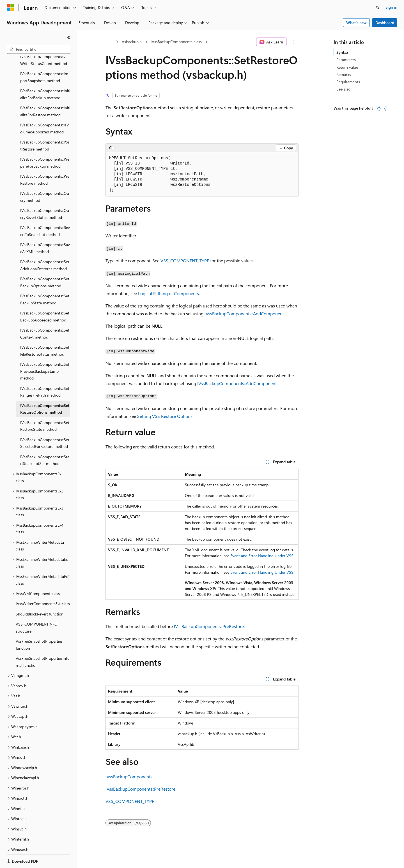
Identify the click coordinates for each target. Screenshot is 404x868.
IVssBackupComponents (129, 776)
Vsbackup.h (132, 42)
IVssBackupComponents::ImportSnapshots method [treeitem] (44, 58)
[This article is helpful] (379, 108)
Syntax (342, 52)
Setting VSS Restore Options (165, 416)
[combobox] (38, 49)
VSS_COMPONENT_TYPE (185, 261)
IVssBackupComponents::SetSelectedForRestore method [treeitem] (45, 424)
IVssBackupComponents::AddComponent (244, 313)
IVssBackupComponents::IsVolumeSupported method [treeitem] (45, 109)
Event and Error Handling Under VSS (262, 556)
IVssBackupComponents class (176, 42)
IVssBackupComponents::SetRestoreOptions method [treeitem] (45, 390)
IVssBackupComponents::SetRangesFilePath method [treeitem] (45, 372)
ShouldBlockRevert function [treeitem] (40, 595)
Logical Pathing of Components (168, 293)
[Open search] (378, 8)
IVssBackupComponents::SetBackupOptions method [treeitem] (45, 263)
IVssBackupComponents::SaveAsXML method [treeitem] (45, 229)
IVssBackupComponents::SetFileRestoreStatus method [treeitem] (45, 331)
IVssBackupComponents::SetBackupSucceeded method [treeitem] (45, 297)
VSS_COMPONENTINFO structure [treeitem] (37, 608)
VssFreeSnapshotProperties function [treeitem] (39, 625)
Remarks (344, 74)
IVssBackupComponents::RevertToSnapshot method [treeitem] (45, 212)
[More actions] (294, 42)
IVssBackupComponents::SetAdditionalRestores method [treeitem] (45, 246)
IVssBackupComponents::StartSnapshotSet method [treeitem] (45, 441)
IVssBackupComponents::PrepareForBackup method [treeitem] (45, 143)
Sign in (391, 7)
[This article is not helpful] (385, 108)
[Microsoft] (10, 8)
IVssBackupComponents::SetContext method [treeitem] (45, 314)
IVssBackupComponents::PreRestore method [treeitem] (45, 160)
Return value (347, 67)
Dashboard (385, 23)
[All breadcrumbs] (110, 42)
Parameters (346, 60)
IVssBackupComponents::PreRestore (209, 626)
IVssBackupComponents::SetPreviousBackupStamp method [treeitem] (45, 352)
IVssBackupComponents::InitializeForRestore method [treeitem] (45, 92)
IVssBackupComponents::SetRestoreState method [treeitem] (45, 407)
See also (343, 89)
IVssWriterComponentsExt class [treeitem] (43, 584)
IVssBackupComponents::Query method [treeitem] (45, 177)
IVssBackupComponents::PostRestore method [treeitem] (45, 126)
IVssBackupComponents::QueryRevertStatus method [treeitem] (45, 195)
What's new (356, 23)
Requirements (348, 82)
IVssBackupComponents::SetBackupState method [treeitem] (45, 280)
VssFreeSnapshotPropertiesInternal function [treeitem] (43, 642)
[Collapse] (69, 38)
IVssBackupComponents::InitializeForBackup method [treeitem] (45, 75)
